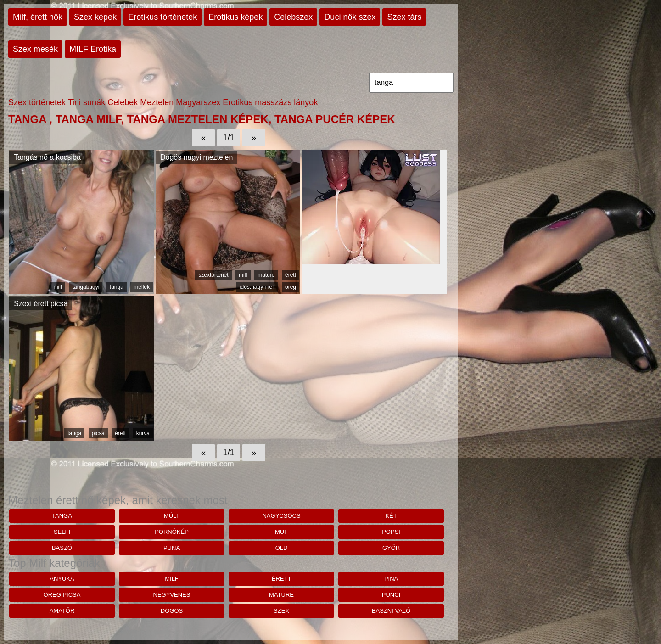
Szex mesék (35, 49)
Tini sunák (87, 102)
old (282, 548)
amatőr (62, 611)
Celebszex (293, 17)
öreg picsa (62, 595)
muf (281, 532)
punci (391, 595)
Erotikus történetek (162, 17)
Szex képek (95, 17)
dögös (172, 611)
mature (266, 275)
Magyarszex (198, 102)
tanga (117, 287)
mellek (142, 287)
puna (172, 548)
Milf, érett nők (38, 17)
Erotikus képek (235, 17)
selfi (62, 532)
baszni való (391, 611)
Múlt (172, 516)
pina (391, 579)
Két (391, 516)
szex (281, 611)
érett (291, 275)
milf (58, 287)
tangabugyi (86, 287)
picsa (98, 433)
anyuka (62, 579)
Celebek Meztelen (140, 102)
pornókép (172, 532)
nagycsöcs (281, 516)
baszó (62, 548)
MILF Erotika (93, 49)
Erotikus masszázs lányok (270, 102)
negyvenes (172, 595)
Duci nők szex (350, 17)
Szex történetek (37, 102)
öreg (291, 287)
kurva (143, 433)
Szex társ (404, 17)
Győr (391, 548)
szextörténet (213, 275)
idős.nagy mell (257, 287)
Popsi (391, 532)
